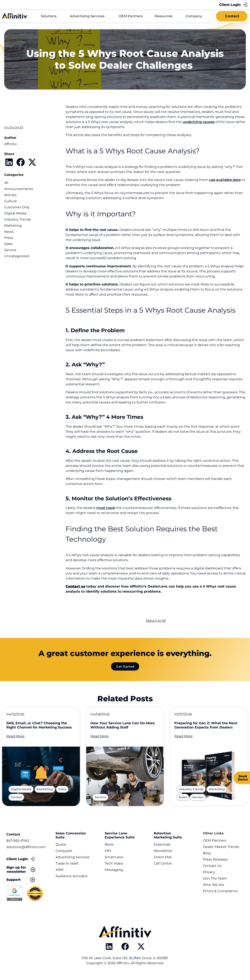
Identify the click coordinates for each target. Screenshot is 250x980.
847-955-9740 (18, 844)
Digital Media (15, 213)
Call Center (163, 867)
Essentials (162, 848)
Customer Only (17, 207)
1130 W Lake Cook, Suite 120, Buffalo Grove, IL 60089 (125, 962)
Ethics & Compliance (220, 895)
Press (9, 238)
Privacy (209, 876)
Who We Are (214, 889)
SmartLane (114, 861)
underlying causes (199, 122)
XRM (60, 874)
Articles (10, 195)
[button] (9, 162)
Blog (207, 857)
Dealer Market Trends (221, 851)
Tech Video (114, 867)
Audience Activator (72, 880)
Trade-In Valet (67, 867)
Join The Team (215, 882)
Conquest (64, 855)
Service (10, 250)
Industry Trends (18, 219)
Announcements (19, 189)
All (6, 183)
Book (109, 848)
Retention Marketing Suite (168, 839)
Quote (61, 848)
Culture (11, 201)
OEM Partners (215, 844)
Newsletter (163, 855)
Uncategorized (17, 256)
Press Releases (215, 863)
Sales (9, 244)
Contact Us (212, 870)
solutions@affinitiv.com (26, 851)
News (9, 232)
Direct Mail (163, 861)
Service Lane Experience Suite (120, 839)
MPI (108, 855)
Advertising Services (73, 861)
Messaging (114, 874)
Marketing (13, 226)
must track (106, 508)
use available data (225, 180)
